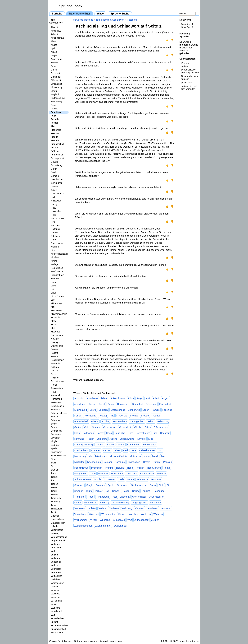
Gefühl (54, 169)
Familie (55, 109)
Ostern (54, 349)
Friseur (54, 148)
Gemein (55, 176)
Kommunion (57, 268)
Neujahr (55, 339)
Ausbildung (56, 59)
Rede (54, 374)
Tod (53, 480)
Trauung (55, 495)
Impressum (116, 641)
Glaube (55, 187)
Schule (54, 417)
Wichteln (55, 597)
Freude (54, 137)
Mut (53, 328)
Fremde (55, 133)
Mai (53, 307)
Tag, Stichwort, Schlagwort (110, 20)
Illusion (54, 233)
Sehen (54, 427)
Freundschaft (58, 144)
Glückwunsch (58, 194)
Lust (53, 300)
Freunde (55, 140)
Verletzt (55, 551)
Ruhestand (56, 399)
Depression (57, 73)
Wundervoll (57, 611)
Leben (54, 286)
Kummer (55, 279)
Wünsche (56, 608)
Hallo (54, 197)
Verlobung (56, 562)
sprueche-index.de (83, 20)
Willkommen (57, 601)
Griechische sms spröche (189, 78)
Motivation (56, 317)
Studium (55, 470)
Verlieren (55, 558)
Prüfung (55, 367)
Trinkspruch (57, 509)
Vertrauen (56, 572)
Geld (53, 172)
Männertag (56, 303)
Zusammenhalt (58, 629)
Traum (54, 491)
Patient (54, 353)
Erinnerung (56, 102)
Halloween (56, 201)
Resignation (57, 388)
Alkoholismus (58, 38)
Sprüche (57, 14)
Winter (54, 604)
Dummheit (56, 77)
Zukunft (55, 622)
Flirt (53, 126)
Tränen (54, 484)
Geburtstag (56, 165)
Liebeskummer (58, 296)
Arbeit (54, 52)
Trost (53, 512)
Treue (54, 505)
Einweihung (57, 87)
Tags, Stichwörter (80, 14)
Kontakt (104, 641)
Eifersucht (56, 80)
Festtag (55, 123)
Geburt (54, 162)
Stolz (53, 463)
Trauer (54, 487)
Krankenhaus (58, 275)
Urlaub (54, 526)
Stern (54, 459)
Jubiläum (55, 236)
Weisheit (55, 590)
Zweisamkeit (57, 633)
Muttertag (56, 332)
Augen (54, 56)
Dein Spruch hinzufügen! (187, 26)
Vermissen (56, 569)
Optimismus (57, 346)
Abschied (56, 27)
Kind (53, 250)
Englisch (55, 94)
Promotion (56, 364)
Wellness (56, 594)
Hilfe (53, 222)
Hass (54, 208)
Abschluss (56, 31)
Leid (53, 289)
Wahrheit (55, 579)
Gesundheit (57, 183)
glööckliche (187, 83)
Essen (54, 105)
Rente (54, 385)
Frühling (55, 151)
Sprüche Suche (120, 14)
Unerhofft (56, 516)
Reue (54, 392)
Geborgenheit (58, 158)
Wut (53, 615)
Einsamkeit (56, 84)
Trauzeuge (56, 498)
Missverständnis (59, 314)
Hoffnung (56, 229)
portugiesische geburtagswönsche (190, 71)
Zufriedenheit (58, 618)
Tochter (55, 477)
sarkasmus (56, 402)
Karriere (55, 247)
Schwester (56, 420)
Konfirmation (57, 271)
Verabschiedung (59, 537)
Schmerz (55, 410)
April (53, 48)
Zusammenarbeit (59, 625)
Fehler (54, 116)
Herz (53, 215)
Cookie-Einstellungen (61, 641)
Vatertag (55, 533)
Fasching (56, 112)
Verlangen (56, 544)
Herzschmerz (58, 218)
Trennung (56, 502)
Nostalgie (56, 342)
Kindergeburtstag (60, 254)
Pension (55, 356)
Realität (55, 371)
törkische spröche (186, 65)
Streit (54, 466)
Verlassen (56, 548)
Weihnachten (57, 583)
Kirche (54, 261)
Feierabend (57, 119)
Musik (54, 325)
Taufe (54, 473)
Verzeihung (57, 576)
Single (54, 441)
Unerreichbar (57, 519)
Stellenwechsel (58, 456)
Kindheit (55, 257)
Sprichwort (56, 452)
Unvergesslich (58, 523)
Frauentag (56, 130)
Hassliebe (56, 211)
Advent (54, 34)
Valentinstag (57, 530)
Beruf (54, 66)
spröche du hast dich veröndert (189, 88)
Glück (54, 190)
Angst (54, 45)
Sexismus (56, 434)
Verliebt (55, 555)
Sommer (55, 445)
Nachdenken (57, 335)
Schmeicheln (57, 406)
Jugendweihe (58, 243)
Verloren (55, 565)
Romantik (56, 395)
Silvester (55, 438)
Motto (54, 321)
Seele (54, 424)
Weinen (55, 587)
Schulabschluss (59, 413)
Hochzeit (55, 225)
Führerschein (58, 155)
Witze (100, 14)
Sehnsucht (56, 431)
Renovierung (57, 381)
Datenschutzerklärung (86, 641)
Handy (54, 204)
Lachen (55, 282)
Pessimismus (58, 360)
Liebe (54, 293)
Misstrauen (56, 310)
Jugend (55, 240)
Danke (54, 70)
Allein (54, 41)
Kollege (55, 264)
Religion (55, 378)
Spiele (54, 448)
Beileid (54, 63)
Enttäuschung (58, 98)
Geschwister (57, 179)
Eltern (54, 91)
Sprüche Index (71, 6)
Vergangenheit (58, 541)
